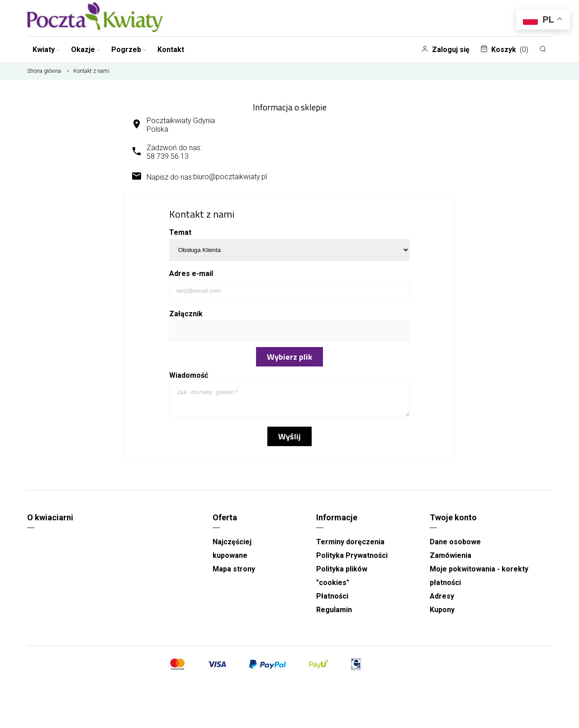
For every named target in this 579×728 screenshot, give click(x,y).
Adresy (442, 600)
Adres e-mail (191, 274)
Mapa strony (234, 573)
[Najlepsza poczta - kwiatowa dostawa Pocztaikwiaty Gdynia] (95, 18)
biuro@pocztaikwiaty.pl (230, 177)
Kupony (442, 614)
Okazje (86, 50)
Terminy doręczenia (350, 546)
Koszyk (504, 50)
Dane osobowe (455, 546)
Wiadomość (189, 375)
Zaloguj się (445, 50)
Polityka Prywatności (352, 559)
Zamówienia (451, 559)
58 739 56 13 (168, 156)
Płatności (332, 600)
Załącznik (186, 314)
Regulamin (334, 614)
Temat (180, 232)
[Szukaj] (543, 49)
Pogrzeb (129, 50)
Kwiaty (46, 50)
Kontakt (171, 50)
